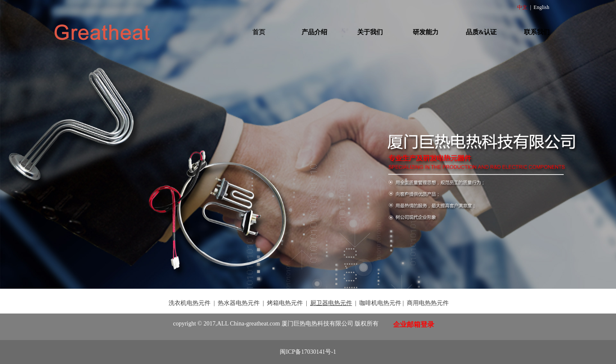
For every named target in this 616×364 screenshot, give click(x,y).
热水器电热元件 (239, 303)
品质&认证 (481, 32)
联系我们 (537, 32)
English (541, 7)
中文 (522, 7)
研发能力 (426, 32)
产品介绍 (314, 32)
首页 (259, 32)
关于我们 (370, 32)
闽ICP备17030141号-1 (308, 352)
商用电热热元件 (428, 303)
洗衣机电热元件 (190, 303)
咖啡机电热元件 (380, 303)
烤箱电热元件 (285, 303)
